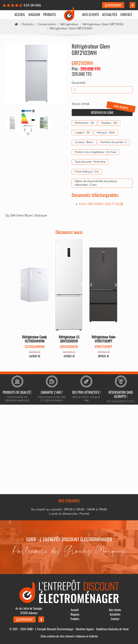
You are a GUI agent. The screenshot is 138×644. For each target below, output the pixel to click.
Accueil (20, 15)
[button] (22, 285)
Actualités (110, 15)
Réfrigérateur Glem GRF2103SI (103, 24)
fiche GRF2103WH (101, 204)
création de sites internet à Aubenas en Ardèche (72, 636)
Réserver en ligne (112, 112)
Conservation (47, 24)
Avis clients (91, 15)
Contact (126, 15)
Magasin (34, 15)
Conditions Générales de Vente (112, 629)
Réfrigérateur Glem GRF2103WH (71, 29)
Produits (50, 15)
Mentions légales (85, 629)
